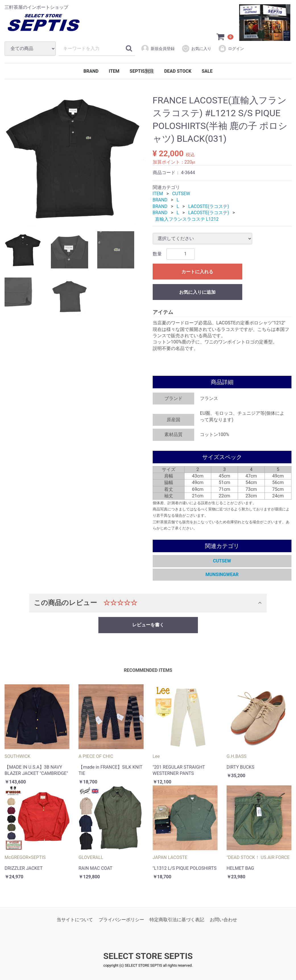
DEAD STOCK (178, 71)
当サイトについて (75, 920)
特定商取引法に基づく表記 (177, 920)
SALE (207, 71)
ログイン (231, 49)
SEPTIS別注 (142, 71)
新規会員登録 (158, 49)
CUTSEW (181, 194)
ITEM (114, 71)
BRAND (91, 71)
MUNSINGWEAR (222, 575)
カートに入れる (197, 272)
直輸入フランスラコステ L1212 (187, 219)
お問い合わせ (223, 920)
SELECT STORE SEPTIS (148, 956)
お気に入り (196, 49)
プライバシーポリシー (121, 920)
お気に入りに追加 (197, 292)
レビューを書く (148, 625)
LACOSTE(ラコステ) (209, 206)
